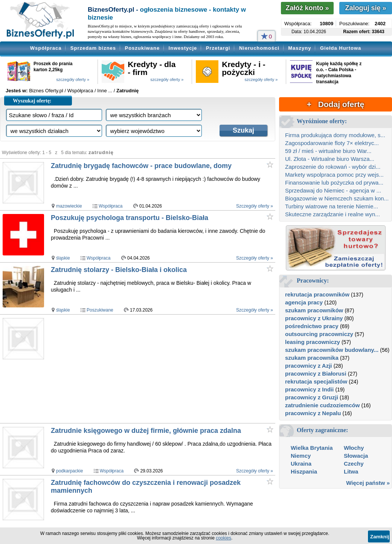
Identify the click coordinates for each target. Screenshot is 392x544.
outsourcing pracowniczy (319, 334)
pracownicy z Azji (308, 366)
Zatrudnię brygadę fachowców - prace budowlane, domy (141, 166)
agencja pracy (304, 302)
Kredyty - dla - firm (152, 68)
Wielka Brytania (312, 448)
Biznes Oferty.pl (46, 91)
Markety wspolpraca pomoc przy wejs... (334, 175)
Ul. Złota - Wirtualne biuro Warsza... (330, 159)
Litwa (351, 471)
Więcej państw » (368, 483)
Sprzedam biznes (93, 48)
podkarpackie (69, 471)
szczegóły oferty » (73, 79)
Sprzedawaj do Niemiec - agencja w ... (333, 190)
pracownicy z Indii (309, 389)
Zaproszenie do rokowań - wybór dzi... (333, 167)
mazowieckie (69, 206)
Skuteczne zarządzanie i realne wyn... (333, 214)
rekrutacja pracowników (317, 294)
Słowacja (356, 456)
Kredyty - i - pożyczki (244, 68)
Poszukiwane (143, 48)
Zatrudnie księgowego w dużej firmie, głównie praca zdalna (146, 431)
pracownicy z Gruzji (312, 397)
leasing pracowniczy (313, 342)
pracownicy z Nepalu (313, 413)
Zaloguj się (365, 8)
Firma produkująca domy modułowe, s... (335, 135)
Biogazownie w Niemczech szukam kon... (337, 198)
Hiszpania (304, 471)
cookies (223, 538)
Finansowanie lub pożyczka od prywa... (334, 183)
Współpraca (46, 48)
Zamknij (380, 537)
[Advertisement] (162, 369)
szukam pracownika (312, 358)
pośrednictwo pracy (312, 326)
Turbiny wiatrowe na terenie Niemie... (332, 206)
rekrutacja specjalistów (316, 381)
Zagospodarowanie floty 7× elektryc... (332, 143)
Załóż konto (307, 8)
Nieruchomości (259, 48)
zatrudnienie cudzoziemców (322, 405)
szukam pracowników (314, 310)
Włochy (354, 448)
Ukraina (301, 464)
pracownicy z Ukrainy (314, 318)
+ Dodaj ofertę (336, 104)
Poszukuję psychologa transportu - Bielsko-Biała (130, 218)
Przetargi (218, 48)
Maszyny (300, 48)
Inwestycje (183, 48)
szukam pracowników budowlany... (332, 350)
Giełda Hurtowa (341, 48)
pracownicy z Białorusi (316, 374)
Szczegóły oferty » (255, 206)
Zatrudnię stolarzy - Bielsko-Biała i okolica (119, 270)
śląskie (63, 258)
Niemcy (301, 456)
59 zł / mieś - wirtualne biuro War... (328, 151)
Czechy (354, 464)
